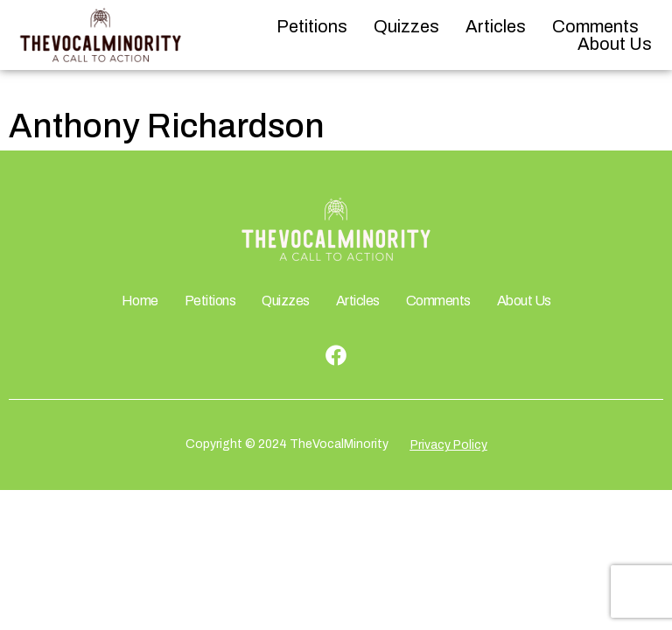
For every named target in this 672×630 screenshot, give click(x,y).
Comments (595, 26)
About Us (615, 44)
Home (140, 301)
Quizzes (406, 26)
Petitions (312, 26)
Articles (496, 26)
